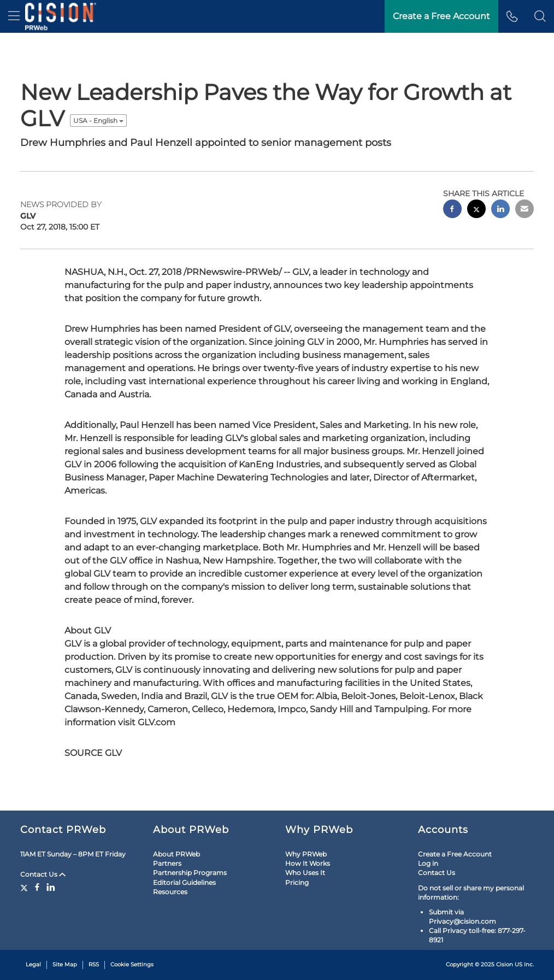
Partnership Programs (190, 873)
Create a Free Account (455, 854)
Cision (505, 964)
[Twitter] (25, 887)
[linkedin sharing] (500, 210)
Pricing (297, 882)
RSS (94, 964)
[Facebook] (37, 887)
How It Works (308, 863)
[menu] (14, 16)
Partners (167, 863)
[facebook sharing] (452, 210)
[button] (540, 16)
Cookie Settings (132, 964)
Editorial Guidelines (184, 882)
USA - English (98, 121)
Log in (428, 863)
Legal (33, 964)
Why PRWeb (306, 854)
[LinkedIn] (51, 887)
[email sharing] (524, 210)
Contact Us (43, 874)
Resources (170, 892)
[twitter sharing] (476, 210)
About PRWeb (176, 854)
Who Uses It (305, 873)
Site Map (65, 964)
